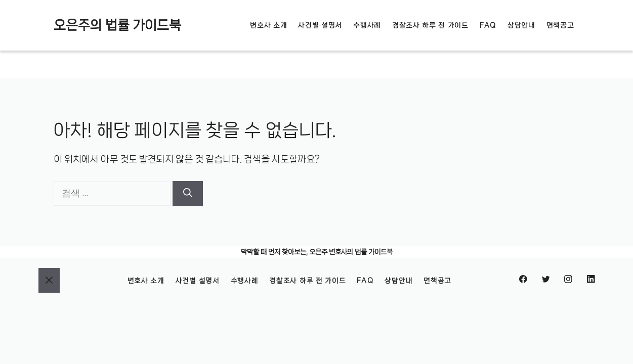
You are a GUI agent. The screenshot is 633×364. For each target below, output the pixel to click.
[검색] (188, 193)
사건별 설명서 (320, 25)
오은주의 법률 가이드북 (117, 25)
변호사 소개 (268, 25)
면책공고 (560, 25)
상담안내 (521, 25)
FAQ (488, 25)
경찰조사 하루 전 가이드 (430, 25)
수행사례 (367, 25)
